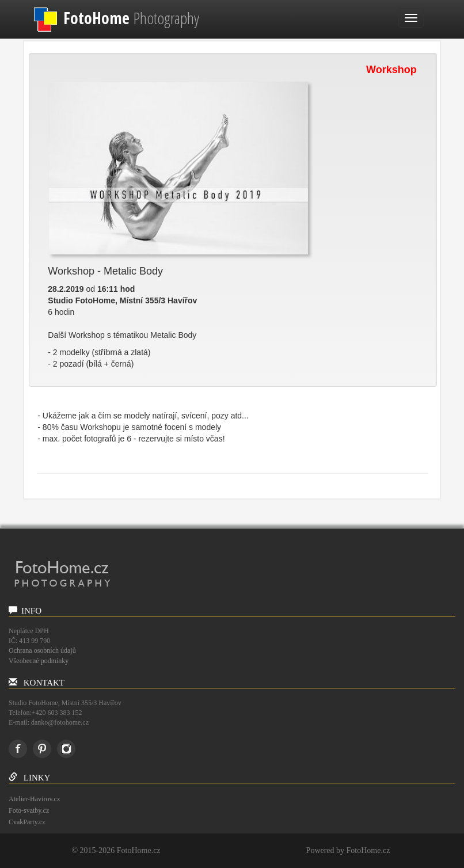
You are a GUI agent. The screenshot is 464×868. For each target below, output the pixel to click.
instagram (66, 749)
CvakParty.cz (27, 822)
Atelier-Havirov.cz (34, 799)
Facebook (18, 749)
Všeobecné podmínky (39, 661)
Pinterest (42, 749)
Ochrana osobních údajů (42, 650)
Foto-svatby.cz (29, 810)
